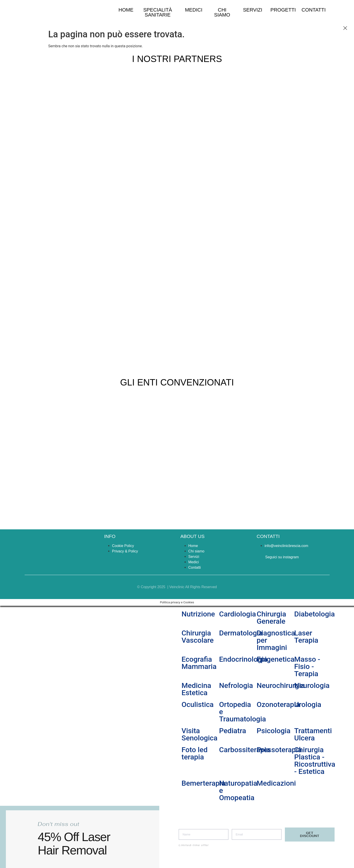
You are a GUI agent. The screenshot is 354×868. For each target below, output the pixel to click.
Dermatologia (241, 633)
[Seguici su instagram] (259, 558)
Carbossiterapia (245, 750)
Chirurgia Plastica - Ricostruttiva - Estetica (315, 761)
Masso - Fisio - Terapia (307, 666)
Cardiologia (238, 614)
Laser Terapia (306, 637)
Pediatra (233, 731)
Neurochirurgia (281, 685)
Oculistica (198, 704)
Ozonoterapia (278, 704)
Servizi (253, 10)
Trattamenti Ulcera (313, 734)
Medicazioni (276, 783)
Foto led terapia (195, 753)
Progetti (283, 10)
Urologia (308, 704)
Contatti (314, 10)
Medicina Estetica (196, 689)
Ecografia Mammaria (199, 663)
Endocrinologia (243, 659)
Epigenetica (275, 659)
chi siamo (222, 12)
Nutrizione (198, 614)
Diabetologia (314, 614)
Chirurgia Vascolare (198, 637)
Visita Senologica (200, 734)
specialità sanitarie (158, 12)
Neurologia (312, 685)
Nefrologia (236, 685)
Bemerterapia (204, 783)
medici (194, 10)
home (126, 10)
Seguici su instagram (282, 557)
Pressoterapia (279, 750)
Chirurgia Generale (271, 618)
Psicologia (274, 731)
